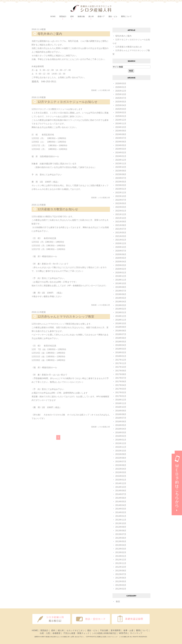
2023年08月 (121, 174)
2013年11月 (121, 520)
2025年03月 (121, 109)
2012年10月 (121, 567)
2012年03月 (121, 585)
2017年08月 (121, 374)
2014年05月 (121, 502)
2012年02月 (121, 589)
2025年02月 (121, 113)
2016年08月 (121, 414)
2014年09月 (121, 491)
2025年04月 (121, 105)
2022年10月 (121, 196)
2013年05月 (121, 541)
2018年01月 (121, 356)
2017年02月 (121, 392)
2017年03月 (121, 389)
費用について (126, 16)
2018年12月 (121, 316)
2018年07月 (121, 334)
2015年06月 (121, 465)
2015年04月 (121, 469)
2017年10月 (121, 367)
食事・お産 (128, 630)
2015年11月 (121, 447)
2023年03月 (121, 185)
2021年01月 (121, 240)
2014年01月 (121, 516)
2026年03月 (121, 83)
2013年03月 (121, 549)
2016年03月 (121, 433)
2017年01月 (121, 396)
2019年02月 (121, 309)
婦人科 (61, 630)
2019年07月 (121, 291)
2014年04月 (121, 505)
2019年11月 (121, 280)
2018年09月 (121, 327)
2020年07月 (121, 251)
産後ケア (101, 16)
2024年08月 (121, 134)
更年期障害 (116, 630)
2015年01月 (121, 480)
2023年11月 (121, 164)
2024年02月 (121, 153)
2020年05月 (121, 258)
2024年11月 (121, 124)
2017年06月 (121, 382)
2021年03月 (121, 236)
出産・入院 (45, 633)
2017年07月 (121, 378)
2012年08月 (121, 571)
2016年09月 (121, 411)
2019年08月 (121, 287)
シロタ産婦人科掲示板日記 (104, 633)
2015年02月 (121, 476)
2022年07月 (121, 200)
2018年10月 (121, 323)
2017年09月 (121, 371)
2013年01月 (121, 556)
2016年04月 (121, 429)
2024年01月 (121, 156)
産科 (53, 630)
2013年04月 (121, 545)
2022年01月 (121, 211)
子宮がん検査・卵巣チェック (76, 633)
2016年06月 (121, 422)
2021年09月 (121, 222)
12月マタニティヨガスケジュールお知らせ (67, 102)
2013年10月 (121, 523)
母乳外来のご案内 (50, 34)
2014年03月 (121, 509)
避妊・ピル (92, 630)
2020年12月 (121, 243)
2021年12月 (121, 214)
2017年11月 (121, 363)
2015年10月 (121, 451)
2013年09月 (121, 527)
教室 (118, 602)
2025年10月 (121, 94)
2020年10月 (121, 247)
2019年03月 (121, 305)
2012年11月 (121, 563)
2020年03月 (121, 265)
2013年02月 (121, 552)
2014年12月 (121, 483)
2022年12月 (121, 193)
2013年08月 (121, 531)
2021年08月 (121, 225)
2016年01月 (121, 440)
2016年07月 (121, 418)
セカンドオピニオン (76, 630)
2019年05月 (121, 298)
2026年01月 (121, 87)
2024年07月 (121, 138)
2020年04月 (121, 262)
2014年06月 (121, 498)
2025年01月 (121, 116)
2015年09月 (121, 454)
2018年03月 (121, 349)
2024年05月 (121, 145)
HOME (53, 16)
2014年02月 (121, 512)
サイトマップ (136, 633)
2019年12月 (121, 276)
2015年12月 (121, 443)
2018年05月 (121, 342)
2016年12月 (121, 400)
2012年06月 (121, 578)
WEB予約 (123, 633)
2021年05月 (121, 233)
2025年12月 (121, 91)
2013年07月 (121, 534)
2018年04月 (121, 345)
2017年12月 (121, 360)
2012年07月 (121, 574)
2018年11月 (121, 320)
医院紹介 (44, 630)
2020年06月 (121, 254)
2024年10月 (121, 127)
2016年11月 (121, 403)
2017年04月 (121, 385)
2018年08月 (121, 331)
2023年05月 (121, 182)
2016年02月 (121, 436)
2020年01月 (121, 273)
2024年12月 (121, 120)
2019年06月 (121, 294)
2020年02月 (121, 269)
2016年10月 (121, 407)
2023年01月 (121, 189)
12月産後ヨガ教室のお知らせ (58, 209)
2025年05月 (121, 102)
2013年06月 (121, 538)
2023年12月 (121, 160)
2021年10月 (121, 218)
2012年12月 (121, 560)
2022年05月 (121, 203)
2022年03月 (121, 207)
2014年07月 (121, 494)
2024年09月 (121, 131)
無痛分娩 (81, 16)
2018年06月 (121, 338)
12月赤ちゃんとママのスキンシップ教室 (66, 317)
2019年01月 (121, 312)
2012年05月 (121, 581)
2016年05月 (121, 425)
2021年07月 (121, 229)
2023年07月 (121, 178)
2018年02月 (121, 352)
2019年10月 (121, 283)
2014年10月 (121, 487)
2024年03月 (121, 149)
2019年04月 (121, 302)
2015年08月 (121, 458)
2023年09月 (121, 171)
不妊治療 (104, 630)
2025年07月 (121, 98)
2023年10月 (121, 167)
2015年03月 (121, 472)
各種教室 (56, 633)
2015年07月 (121, 462)
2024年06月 (121, 142)
